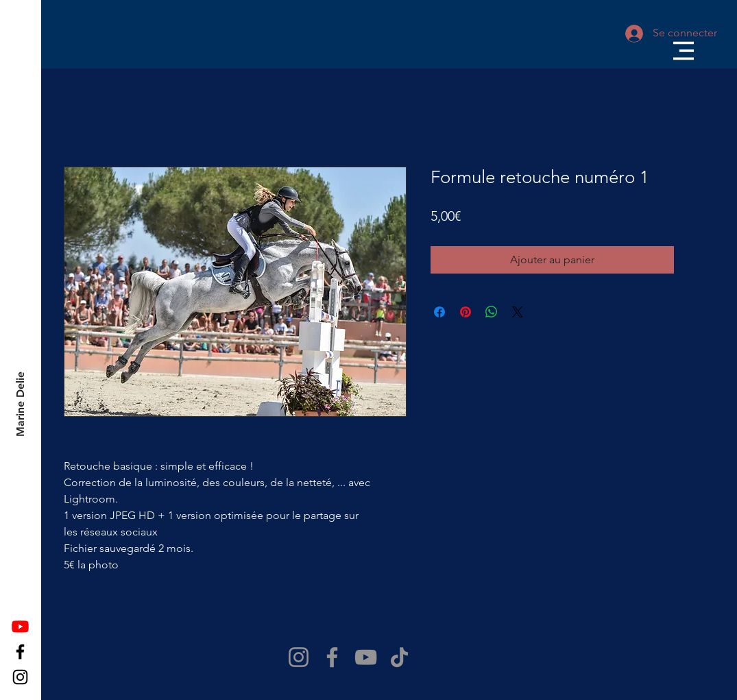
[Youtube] (20, 626)
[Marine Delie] (21, 404)
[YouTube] (366, 657)
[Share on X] (518, 312)
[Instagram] (20, 677)
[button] (684, 51)
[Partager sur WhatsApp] (492, 312)
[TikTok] (399, 657)
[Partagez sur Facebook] (439, 312)
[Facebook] (20, 652)
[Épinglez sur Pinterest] (466, 312)
